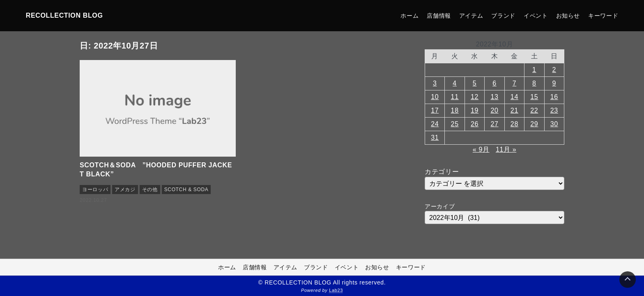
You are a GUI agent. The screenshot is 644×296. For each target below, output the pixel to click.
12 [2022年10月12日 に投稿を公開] (475, 97)
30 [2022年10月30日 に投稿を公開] (554, 124)
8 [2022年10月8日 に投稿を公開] (534, 83)
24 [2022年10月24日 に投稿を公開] (435, 124)
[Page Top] (628, 280)
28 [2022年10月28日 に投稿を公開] (514, 124)
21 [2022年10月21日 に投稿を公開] (514, 110)
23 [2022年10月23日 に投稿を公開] (554, 110)
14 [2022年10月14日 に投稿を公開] (514, 97)
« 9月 (481, 149)
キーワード (603, 16)
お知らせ (568, 16)
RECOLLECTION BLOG (64, 15)
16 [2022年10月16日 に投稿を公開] (554, 97)
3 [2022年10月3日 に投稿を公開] (435, 83)
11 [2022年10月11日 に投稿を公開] (455, 97)
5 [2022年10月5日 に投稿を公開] (475, 83)
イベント (536, 16)
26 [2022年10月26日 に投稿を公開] (475, 124)
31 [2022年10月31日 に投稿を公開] (435, 138)
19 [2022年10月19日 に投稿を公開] (475, 110)
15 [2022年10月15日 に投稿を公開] (534, 97)
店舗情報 (439, 16)
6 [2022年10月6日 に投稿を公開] (494, 83)
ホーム (409, 16)
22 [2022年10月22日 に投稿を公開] (534, 110)
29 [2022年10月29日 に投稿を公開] (534, 124)
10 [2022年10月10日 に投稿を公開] (435, 97)
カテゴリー (442, 172)
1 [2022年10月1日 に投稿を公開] (534, 70)
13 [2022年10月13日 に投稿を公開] (494, 97)
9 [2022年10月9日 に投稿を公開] (554, 83)
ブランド (503, 16)
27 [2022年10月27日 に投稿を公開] (494, 124)
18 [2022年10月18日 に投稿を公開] (455, 110)
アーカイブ (440, 206)
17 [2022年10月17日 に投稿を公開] (435, 110)
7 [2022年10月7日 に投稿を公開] (515, 83)
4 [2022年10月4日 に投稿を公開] (455, 83)
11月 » (506, 149)
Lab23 (336, 290)
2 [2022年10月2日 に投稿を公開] (554, 70)
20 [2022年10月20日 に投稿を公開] (494, 110)
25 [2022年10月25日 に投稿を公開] (455, 124)
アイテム (471, 16)
